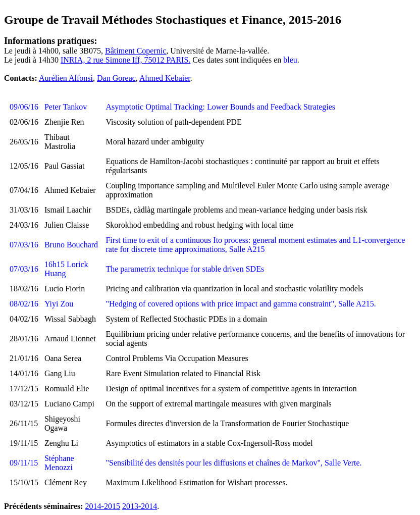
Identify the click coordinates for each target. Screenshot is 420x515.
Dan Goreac (116, 78)
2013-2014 (140, 506)
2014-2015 (103, 506)
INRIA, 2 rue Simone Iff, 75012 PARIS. (125, 60)
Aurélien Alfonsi (66, 78)
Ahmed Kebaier (165, 78)
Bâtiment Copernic (136, 51)
